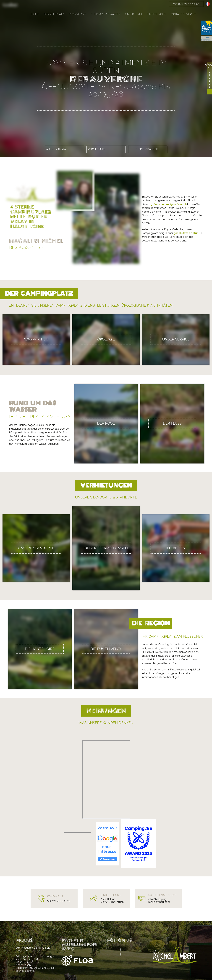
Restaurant (77, 14)
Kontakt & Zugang (183, 14)
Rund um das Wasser (106, 14)
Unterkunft (134, 14)
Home (35, 14)
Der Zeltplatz (54, 14)
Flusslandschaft (18, 429)
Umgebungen (157, 14)
